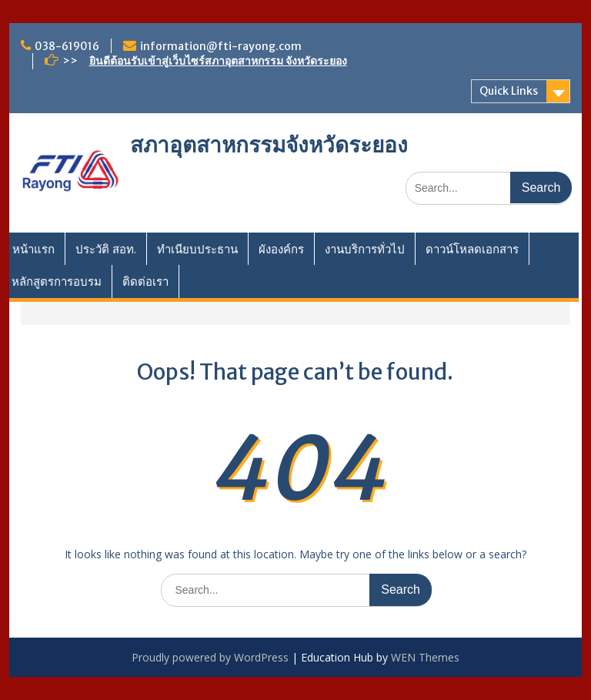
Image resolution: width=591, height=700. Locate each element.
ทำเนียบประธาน (197, 249)
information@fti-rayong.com (221, 46)
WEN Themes (425, 657)
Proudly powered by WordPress (210, 657)
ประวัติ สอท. (106, 249)
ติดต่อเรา (145, 281)
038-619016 (67, 46)
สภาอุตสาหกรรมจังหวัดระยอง (269, 145)
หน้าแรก (33, 249)
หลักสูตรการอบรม (57, 281)
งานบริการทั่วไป (365, 249)
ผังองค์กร (281, 249)
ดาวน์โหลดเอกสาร (472, 249)
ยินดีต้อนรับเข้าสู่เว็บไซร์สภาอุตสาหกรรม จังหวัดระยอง (218, 61)
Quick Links (509, 91)
